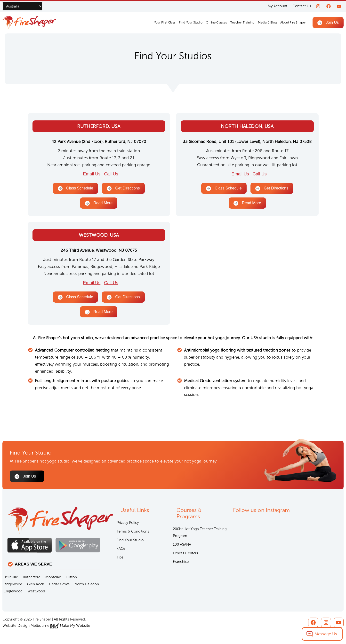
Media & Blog (267, 22)
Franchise (181, 563)
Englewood (13, 591)
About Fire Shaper (293, 22)
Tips (120, 559)
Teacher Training (242, 22)
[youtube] (339, 6)
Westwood (36, 591)
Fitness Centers (185, 554)
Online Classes (216, 22)
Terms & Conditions (133, 532)
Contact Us (302, 6)
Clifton (71, 577)
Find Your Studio (191, 22)
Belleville (11, 577)
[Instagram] (318, 6)
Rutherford (32, 577)
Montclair (53, 577)
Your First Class (165, 22)
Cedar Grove (59, 584)
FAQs (121, 550)
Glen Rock (36, 584)
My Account (278, 6)
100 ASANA (182, 545)
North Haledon (87, 584)
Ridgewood (13, 584)
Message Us (326, 634)
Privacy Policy (128, 523)
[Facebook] (329, 6)
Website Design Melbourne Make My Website (44, 626)
